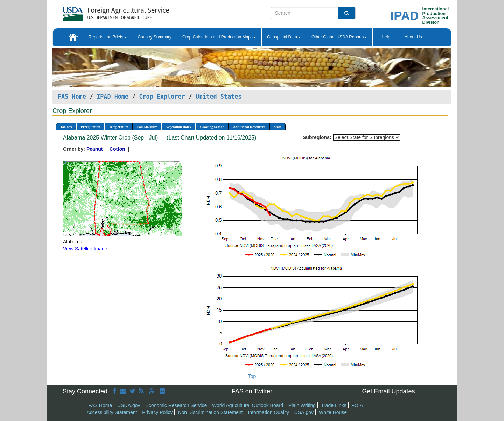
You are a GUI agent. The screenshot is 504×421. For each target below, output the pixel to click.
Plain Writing (302, 405)
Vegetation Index (178, 127)
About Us (413, 37)
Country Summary (155, 37)
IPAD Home (113, 97)
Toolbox (66, 127)
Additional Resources (249, 127)
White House (333, 412)
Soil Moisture (147, 127)
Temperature (119, 127)
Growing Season (212, 127)
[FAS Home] (99, 11)
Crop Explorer (162, 97)
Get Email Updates (388, 391)
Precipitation (90, 127)
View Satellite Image (85, 249)
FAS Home (72, 97)
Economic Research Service (176, 405)
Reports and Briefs (108, 37)
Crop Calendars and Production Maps (219, 37)
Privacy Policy (157, 412)
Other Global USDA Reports (339, 37)
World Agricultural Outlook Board (248, 405)
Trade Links (334, 405)
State (278, 127)
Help (386, 37)
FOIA (358, 405)
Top (252, 376)
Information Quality (268, 412)
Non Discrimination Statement (210, 412)
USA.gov (304, 412)
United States (219, 97)
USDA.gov (129, 405)
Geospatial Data (284, 37)
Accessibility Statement (112, 412)
